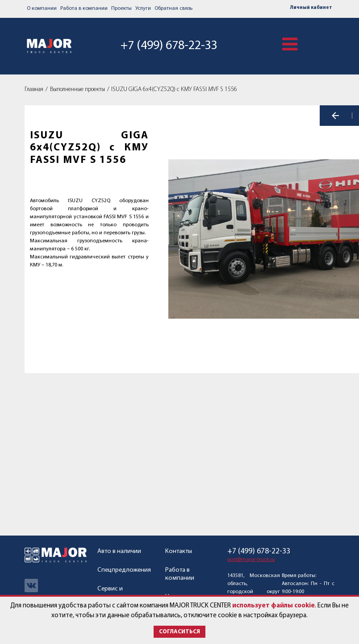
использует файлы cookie (273, 606)
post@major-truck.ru (251, 560)
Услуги (143, 8)
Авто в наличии (119, 551)
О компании (42, 8)
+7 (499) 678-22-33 (167, 46)
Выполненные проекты (77, 89)
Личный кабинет (311, 8)
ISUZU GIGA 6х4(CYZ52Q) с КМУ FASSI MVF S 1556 (174, 89)
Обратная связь (173, 8)
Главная (34, 89)
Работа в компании (84, 8)
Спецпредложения (124, 570)
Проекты (121, 8)
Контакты (179, 551)
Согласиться (179, 632)
